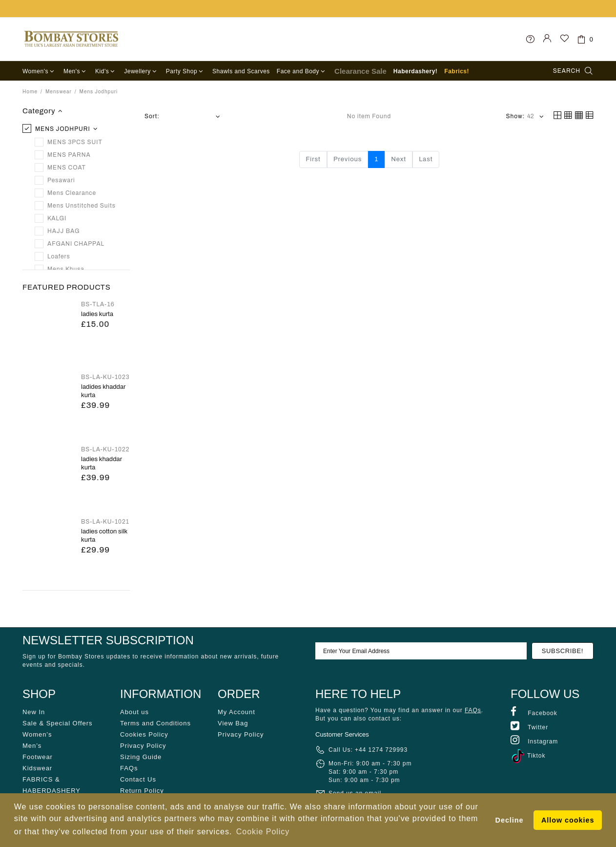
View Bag (233, 723)
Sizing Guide (141, 757)
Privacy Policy (143, 746)
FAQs (129, 768)
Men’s (32, 746)
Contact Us (138, 779)
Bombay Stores (71, 39)
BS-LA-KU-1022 (105, 449)
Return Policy (142, 791)
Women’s (37, 734)
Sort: (152, 116)
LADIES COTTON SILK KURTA (104, 536)
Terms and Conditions (155, 723)
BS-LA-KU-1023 (105, 377)
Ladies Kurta (97, 314)
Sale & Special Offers (57, 723)
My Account (236, 712)
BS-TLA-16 (98, 304)
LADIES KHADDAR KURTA (102, 463)
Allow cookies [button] (568, 820)
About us (134, 712)
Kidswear (37, 768)
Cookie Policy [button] (263, 832)
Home (30, 92)
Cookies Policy (144, 734)
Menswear (59, 92)
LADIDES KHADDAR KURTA (103, 391)
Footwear (38, 757)
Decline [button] (510, 820)
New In (34, 712)
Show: (515, 116)
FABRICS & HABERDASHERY (51, 785)
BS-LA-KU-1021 (105, 522)
